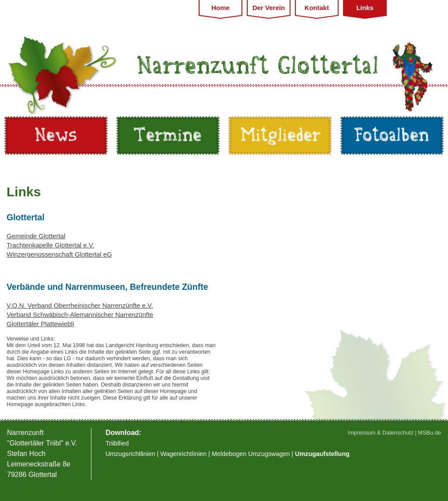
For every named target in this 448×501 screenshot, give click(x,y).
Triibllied (117, 443)
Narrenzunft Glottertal (259, 66)
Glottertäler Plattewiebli (40, 324)
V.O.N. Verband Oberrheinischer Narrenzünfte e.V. (80, 305)
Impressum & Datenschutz (381, 433)
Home (220, 8)
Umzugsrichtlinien (131, 454)
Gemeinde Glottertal (36, 236)
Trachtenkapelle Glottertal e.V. (51, 245)
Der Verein (269, 8)
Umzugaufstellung (322, 454)
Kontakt (317, 8)
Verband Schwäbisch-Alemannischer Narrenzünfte (80, 315)
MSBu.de (429, 433)
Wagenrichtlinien (184, 454)
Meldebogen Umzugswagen (251, 454)
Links (365, 8)
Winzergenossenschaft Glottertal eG (59, 254)
